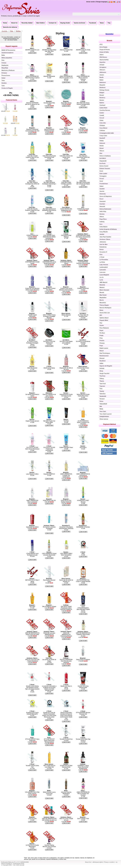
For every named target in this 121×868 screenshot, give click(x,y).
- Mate (83, 553)
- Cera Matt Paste (83, 129)
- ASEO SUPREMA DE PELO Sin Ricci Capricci (32, 76)
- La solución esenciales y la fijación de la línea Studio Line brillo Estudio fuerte (49, 687)
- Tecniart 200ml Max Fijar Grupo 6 (83, 739)
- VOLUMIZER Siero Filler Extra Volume (32, 792)
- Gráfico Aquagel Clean (66, 447)
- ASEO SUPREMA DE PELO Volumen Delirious (83, 77)
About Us (14, 23)
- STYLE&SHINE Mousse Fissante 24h (83, 713)
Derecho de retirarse (10, 27)
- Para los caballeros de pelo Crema (49, 394)
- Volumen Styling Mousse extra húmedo (49, 845)
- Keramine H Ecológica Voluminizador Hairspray (66, 527)
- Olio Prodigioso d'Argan (49, 606)
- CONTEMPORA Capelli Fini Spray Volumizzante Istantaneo (83, 236)
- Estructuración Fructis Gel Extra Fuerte (66, 394)
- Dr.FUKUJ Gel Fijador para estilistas (66, 341)
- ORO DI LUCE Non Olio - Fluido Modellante (32, 660)
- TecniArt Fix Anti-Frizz (66, 738)
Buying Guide (65, 23)
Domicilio (5, 31)
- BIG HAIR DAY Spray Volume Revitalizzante (83, 103)
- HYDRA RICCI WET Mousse (83, 500)
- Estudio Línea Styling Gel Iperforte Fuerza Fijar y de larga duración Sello (32, 687)
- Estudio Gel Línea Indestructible (83, 686)
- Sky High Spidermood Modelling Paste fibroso (49, 209)
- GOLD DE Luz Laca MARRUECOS (49, 633)
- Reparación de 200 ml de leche (66, 368)
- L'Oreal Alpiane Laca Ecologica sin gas (32, 553)
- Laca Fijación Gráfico (32, 473)
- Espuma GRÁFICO (49, 473)
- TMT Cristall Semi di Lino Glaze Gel (49, 766)
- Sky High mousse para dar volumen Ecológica (83, 182)
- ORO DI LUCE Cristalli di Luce (66, 819)
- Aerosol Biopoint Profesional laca (49, 129)
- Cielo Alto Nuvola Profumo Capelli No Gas (32, 209)
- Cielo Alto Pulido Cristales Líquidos (66, 182)
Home (5, 23)
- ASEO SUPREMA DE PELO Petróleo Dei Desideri (83, 793)
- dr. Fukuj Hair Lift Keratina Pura (83, 315)
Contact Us (53, 23)
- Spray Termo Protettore (83, 659)
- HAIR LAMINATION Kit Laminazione (83, 474)
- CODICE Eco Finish (83, 208)
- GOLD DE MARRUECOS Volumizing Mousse (66, 634)
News (102, 23)
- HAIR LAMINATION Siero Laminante (32, 500)
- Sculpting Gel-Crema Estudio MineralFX (32, 713)
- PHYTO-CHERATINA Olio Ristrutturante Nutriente (66, 660)
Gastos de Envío (79, 23)
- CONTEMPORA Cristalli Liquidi (32, 262)
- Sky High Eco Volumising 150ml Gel (83, 156)
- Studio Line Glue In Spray (66, 686)
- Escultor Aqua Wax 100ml (49, 103)
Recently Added (27, 23)
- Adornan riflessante (49, 76)
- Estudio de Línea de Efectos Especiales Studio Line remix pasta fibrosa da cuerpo (49, 714)
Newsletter (110, 34)
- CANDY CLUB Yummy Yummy (66, 129)
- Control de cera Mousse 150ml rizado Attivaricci (32, 288)
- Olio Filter (32, 606)
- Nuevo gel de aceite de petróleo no (66, 580)
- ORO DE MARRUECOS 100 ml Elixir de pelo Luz (49, 819)
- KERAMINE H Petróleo (83, 526)
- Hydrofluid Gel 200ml (32, 526)
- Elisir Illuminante (32, 367)
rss (116, 862)
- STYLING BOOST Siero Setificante (32, 739)
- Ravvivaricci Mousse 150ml (49, 580)
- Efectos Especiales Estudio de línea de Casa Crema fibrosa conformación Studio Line (66, 715)
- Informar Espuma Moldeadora (66, 792)
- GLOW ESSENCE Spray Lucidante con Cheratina (83, 422)
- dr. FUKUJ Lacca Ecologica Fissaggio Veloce (32, 342)
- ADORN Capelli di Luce (32, 49)
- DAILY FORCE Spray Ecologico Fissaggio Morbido (49, 316)
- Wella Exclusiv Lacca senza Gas (49, 792)
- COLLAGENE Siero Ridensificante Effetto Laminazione (49, 236)
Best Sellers (41, 23)
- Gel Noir (66, 420)
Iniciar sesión (91, 2)
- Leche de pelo (32, 818)
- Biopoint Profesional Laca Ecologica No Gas (32, 129)
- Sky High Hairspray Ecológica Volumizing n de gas (49, 183)
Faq (109, 23)
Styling (18, 31)
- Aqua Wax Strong (66, 102)
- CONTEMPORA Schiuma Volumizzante (83, 262)
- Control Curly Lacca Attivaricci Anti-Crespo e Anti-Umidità (66, 289)
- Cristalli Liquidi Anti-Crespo (83, 288)
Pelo (12, 31)
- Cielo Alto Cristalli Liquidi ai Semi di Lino (32, 156)
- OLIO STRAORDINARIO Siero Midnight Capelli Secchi (83, 608)
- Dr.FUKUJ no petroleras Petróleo (83, 341)
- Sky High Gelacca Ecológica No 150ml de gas (32, 183)
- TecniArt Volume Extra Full (32, 766)
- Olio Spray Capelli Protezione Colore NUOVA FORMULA (66, 607)
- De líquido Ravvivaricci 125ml (32, 394)
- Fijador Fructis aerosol (32, 420)
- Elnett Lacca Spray (49, 367)
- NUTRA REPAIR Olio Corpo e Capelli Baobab (83, 580)
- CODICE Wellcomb (32, 235)
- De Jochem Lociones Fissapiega (49, 527)
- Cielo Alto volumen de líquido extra (66, 156)
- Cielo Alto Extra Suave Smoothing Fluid (49, 156)
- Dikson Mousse (66, 314)
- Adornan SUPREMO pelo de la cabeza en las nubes (32, 104)
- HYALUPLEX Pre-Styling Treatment (66, 500)
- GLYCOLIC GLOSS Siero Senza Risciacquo (32, 447)
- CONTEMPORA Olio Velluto (66, 262)
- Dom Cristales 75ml (83, 818)
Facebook (93, 23)
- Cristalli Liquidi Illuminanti (32, 315)
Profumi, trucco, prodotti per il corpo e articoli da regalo (21, 16)
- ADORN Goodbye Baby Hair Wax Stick (49, 50)
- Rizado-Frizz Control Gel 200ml (49, 288)
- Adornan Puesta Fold (66, 49)
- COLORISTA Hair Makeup (66, 235)
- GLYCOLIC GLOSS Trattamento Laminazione (49, 448)
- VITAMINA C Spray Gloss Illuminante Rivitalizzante (83, 766)
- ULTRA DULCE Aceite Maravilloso (32, 845)
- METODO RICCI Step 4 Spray (32, 580)
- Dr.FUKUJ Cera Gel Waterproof (49, 341)
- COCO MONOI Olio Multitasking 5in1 (66, 209)
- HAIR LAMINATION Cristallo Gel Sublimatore (66, 475)
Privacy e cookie (109, 862)
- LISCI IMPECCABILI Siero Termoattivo (66, 553)
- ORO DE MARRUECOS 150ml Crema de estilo (32, 633)
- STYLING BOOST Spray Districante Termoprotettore (49, 740)
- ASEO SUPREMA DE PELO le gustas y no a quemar (66, 77)
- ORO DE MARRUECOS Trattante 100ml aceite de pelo (83, 634)
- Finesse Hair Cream (83, 367)
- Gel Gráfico (83, 447)
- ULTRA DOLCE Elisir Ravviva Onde (66, 766)
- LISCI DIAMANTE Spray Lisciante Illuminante (49, 553)
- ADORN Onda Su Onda (83, 49)
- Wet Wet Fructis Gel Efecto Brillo (49, 421)
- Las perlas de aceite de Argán (49, 660)
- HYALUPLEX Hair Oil (49, 500)
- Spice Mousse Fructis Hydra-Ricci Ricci (83, 394)
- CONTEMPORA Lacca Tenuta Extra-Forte (49, 262)
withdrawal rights (97, 862)
